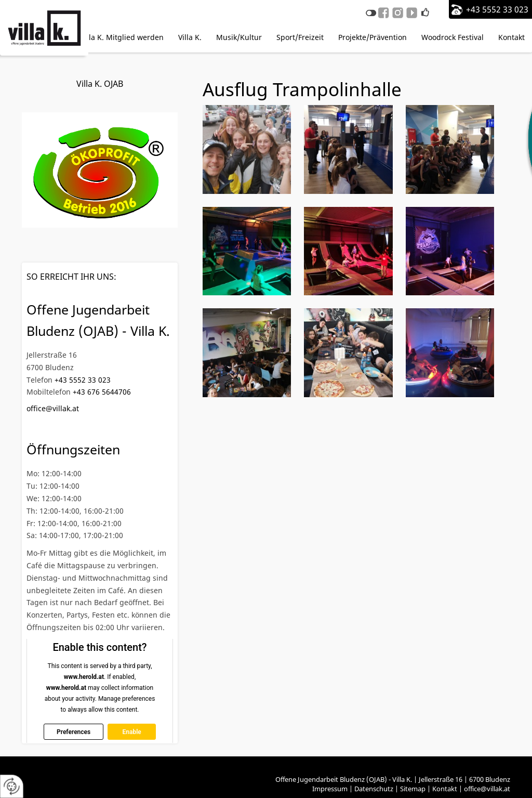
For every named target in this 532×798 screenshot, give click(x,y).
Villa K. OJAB (100, 84)
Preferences (74, 731)
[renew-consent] (12, 786)
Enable (131, 731)
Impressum (330, 789)
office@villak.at (53, 408)
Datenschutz (374, 789)
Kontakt (445, 789)
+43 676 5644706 (102, 392)
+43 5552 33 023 (497, 9)
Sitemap (413, 789)
